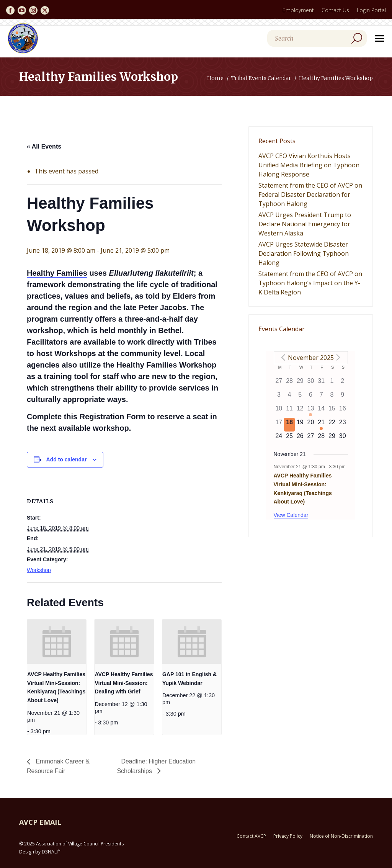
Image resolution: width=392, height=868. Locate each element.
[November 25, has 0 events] (289, 438)
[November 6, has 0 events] (311, 397)
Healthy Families (57, 273)
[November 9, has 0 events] (343, 397)
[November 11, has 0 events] (289, 411)
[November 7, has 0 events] (321, 397)
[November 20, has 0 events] (311, 425)
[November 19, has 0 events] (300, 425)
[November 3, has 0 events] (279, 397)
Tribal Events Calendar (261, 78)
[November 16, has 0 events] (343, 411)
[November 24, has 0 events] (279, 438)
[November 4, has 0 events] (289, 397)
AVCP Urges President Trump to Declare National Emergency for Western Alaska (305, 224)
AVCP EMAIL (40, 822)
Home (215, 78)
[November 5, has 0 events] (300, 397)
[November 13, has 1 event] (311, 411)
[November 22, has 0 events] (332, 425)
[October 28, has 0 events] (289, 383)
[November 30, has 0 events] (343, 438)
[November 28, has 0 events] (321, 438)
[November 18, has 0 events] (289, 425)
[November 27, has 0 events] (311, 438)
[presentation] (57, 642)
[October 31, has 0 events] (321, 383)
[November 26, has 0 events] (300, 438)
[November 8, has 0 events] (332, 397)
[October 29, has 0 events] (300, 383)
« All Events (44, 146)
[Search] (317, 38)
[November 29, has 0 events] (332, 438)
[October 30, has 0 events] (311, 383)
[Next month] (338, 358)
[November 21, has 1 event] (321, 425)
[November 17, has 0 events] (279, 425)
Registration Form (113, 417)
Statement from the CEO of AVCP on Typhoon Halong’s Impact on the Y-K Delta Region (310, 283)
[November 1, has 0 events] (332, 383)
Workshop (39, 570)
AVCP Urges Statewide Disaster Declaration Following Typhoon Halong (304, 253)
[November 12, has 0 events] (300, 411)
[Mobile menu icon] (379, 38)
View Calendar (291, 515)
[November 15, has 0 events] (332, 411)
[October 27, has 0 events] (279, 383)
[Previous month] (283, 358)
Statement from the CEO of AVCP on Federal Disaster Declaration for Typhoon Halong (310, 195)
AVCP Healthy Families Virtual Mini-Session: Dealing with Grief (124, 683)
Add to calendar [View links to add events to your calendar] (67, 459)
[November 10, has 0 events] (279, 411)
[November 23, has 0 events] (343, 425)
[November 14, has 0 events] (321, 411)
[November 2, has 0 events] (343, 383)
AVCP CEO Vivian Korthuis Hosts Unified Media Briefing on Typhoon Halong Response (309, 165)
